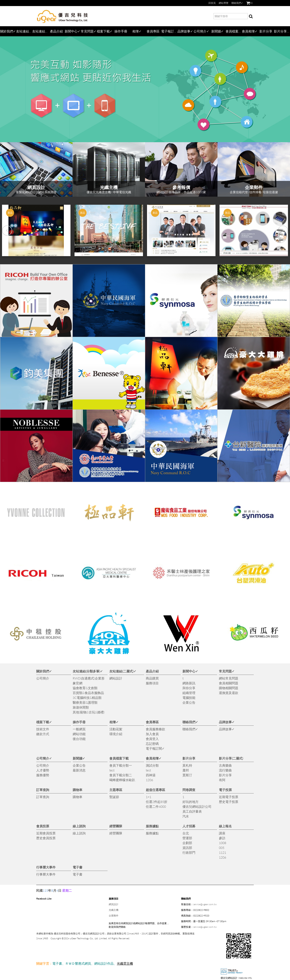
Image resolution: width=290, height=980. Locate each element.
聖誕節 (114, 797)
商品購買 (152, 678)
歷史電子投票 (229, 802)
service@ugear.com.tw (205, 904)
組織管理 (189, 693)
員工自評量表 (192, 811)
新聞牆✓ (217, 31)
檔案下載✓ (105, 31)
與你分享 (189, 688)
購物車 (78, 790)
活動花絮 (116, 729)
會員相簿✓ (250, 31)
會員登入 (152, 739)
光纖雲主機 (125, 963)
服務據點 (152, 826)
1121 (223, 852)
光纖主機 (114, 910)
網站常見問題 (229, 678)
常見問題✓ (89, 31)
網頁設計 (114, 904)
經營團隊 (116, 826)
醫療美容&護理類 (85, 702)
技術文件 (43, 729)
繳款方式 (43, 734)
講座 (222, 833)
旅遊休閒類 (81, 707)
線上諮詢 (79, 826)
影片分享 (266, 31)
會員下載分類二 (121, 775)
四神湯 (151, 775)
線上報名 (225, 826)
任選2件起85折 (157, 802)
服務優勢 (43, 775)
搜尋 (251, 17)
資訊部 (187, 848)
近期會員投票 (46, 833)
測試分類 (152, 765)
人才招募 (189, 826)
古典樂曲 (225, 765)
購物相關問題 (229, 688)
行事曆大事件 (46, 867)
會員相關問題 (229, 683)
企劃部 (187, 843)
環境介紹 (116, 734)
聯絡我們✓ (237, 3)
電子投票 (225, 790)
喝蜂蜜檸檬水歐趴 (122, 780)
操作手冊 (121, 31)
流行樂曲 (225, 770)
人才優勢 (43, 770)
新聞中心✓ (72, 31)
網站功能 (79, 734)
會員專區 (153, 31)
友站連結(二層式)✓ (40, 31)
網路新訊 (189, 683)
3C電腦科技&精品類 (87, 698)
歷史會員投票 (46, 838)
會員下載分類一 (121, 765)
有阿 (222, 780)
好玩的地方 (191, 802)
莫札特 (187, 765)
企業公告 (189, 702)
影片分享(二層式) (282, 31)
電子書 (78, 867)
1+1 (149, 797)
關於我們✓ (8, 31)
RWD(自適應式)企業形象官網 (89, 681)
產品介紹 (56, 31)
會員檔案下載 (234, 31)
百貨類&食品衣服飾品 (88, 693)
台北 (186, 833)
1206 (149, 780)
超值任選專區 (155, 790)
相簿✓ (137, 31)
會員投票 (43, 826)
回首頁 (212, 3)
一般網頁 (79, 729)
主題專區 (116, 790)
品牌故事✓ (185, 31)
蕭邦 (186, 770)
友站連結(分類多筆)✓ (24, 31)
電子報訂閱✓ (169, 31)
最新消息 (79, 770)
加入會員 (152, 734)
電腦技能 (189, 698)
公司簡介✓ (201, 31)
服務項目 (152, 683)
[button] (7, 231)
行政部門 (189, 852)
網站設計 (116, 678)
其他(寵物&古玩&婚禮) (89, 712)
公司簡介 (43, 678)
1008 (223, 843)
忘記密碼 (152, 744)
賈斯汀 (187, 775)
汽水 (186, 816)
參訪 (222, 838)
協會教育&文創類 (85, 688)
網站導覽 (224, 3)
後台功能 (79, 739)
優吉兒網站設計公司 (197, 806)
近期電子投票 (229, 797)
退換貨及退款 (229, 693)
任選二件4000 (156, 806)
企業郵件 (114, 916)
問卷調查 (189, 790)
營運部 (187, 838)
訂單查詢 (43, 790)
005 (222, 848)
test (112, 770)
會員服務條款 (155, 729)
